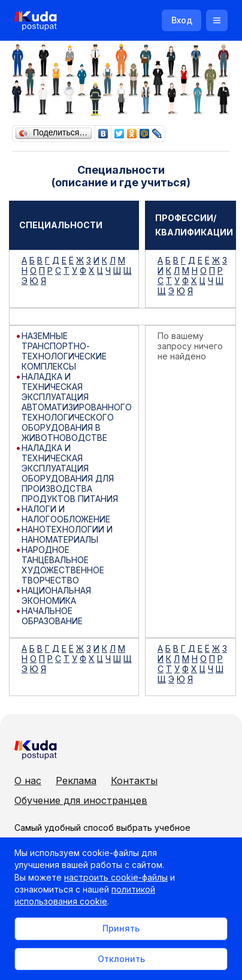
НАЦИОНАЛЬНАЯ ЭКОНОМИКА (56, 595)
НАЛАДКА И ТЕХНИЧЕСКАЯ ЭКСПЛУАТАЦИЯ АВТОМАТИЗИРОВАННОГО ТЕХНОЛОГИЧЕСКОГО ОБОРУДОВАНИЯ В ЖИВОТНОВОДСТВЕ (77, 407)
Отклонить (121, 959)
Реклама (76, 781)
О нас (28, 781)
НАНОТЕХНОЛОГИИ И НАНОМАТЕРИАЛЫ (67, 534)
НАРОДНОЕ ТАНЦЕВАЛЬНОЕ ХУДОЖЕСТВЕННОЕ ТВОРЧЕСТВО (63, 565)
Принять (121, 928)
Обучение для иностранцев (81, 800)
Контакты (134, 781)
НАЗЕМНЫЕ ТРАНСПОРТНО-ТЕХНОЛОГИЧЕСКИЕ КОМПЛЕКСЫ (64, 351)
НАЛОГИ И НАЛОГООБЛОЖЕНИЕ (66, 514)
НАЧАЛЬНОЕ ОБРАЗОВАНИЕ (52, 616)
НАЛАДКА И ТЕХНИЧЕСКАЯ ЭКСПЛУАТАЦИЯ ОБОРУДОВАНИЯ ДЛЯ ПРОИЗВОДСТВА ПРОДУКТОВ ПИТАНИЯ (70, 473)
